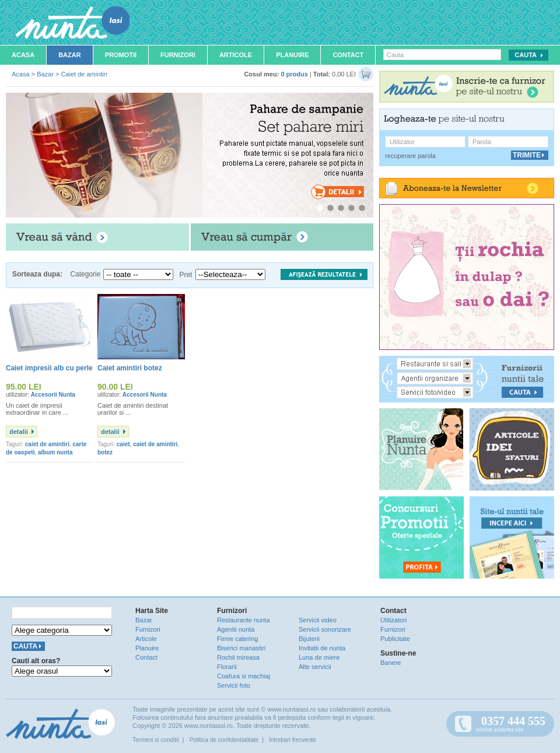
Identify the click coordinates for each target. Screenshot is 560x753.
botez (105, 452)
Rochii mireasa (238, 657)
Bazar (70, 55)
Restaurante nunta (244, 620)
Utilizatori (393, 620)
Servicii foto (234, 685)
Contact (348, 55)
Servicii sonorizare (325, 629)
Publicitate (395, 639)
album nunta (55, 452)
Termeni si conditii (155, 740)
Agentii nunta (236, 629)
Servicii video (318, 620)
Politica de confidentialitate (224, 740)
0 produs (294, 74)
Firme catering (237, 639)
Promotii (121, 55)
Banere (391, 663)
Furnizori (178, 55)
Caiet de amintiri (84, 74)
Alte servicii (315, 667)
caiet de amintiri (47, 444)
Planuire (292, 55)
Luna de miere (319, 657)
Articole (236, 55)
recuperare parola (410, 156)
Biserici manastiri (241, 648)
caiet (123, 444)
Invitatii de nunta (322, 648)
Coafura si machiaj (244, 676)
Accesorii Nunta (53, 395)
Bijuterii (309, 639)
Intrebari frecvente (293, 740)
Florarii (227, 667)
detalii (19, 432)
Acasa (23, 55)
